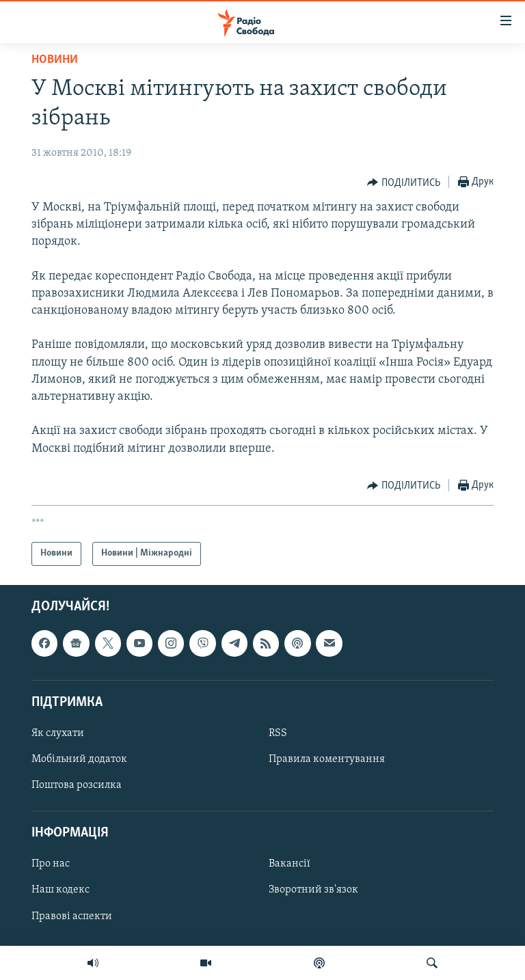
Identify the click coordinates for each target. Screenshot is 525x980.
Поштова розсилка (77, 785)
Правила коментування (327, 759)
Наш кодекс (60, 890)
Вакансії (290, 864)
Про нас (51, 864)
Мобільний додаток (79, 759)
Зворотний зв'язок (313, 890)
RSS (278, 733)
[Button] (404, 182)
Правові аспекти (72, 916)
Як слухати (58, 733)
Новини (55, 60)
